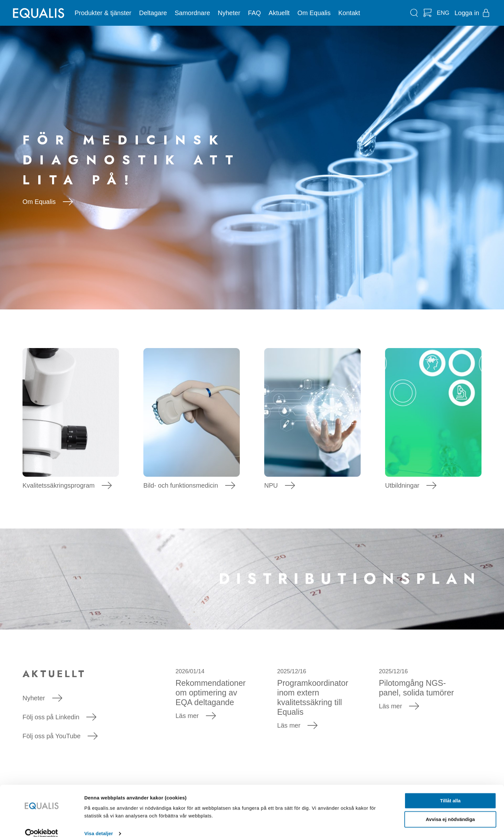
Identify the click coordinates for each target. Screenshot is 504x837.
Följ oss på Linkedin (59, 717)
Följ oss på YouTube (60, 736)
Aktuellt (279, 13)
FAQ (255, 13)
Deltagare (153, 13)
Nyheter (229, 13)
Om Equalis (314, 13)
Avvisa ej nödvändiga (450, 810)
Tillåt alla (450, 791)
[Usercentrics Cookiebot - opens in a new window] (42, 824)
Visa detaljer (99, 824)
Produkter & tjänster (103, 13)
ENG (443, 13)
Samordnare (192, 13)
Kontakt (349, 13)
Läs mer (196, 716)
